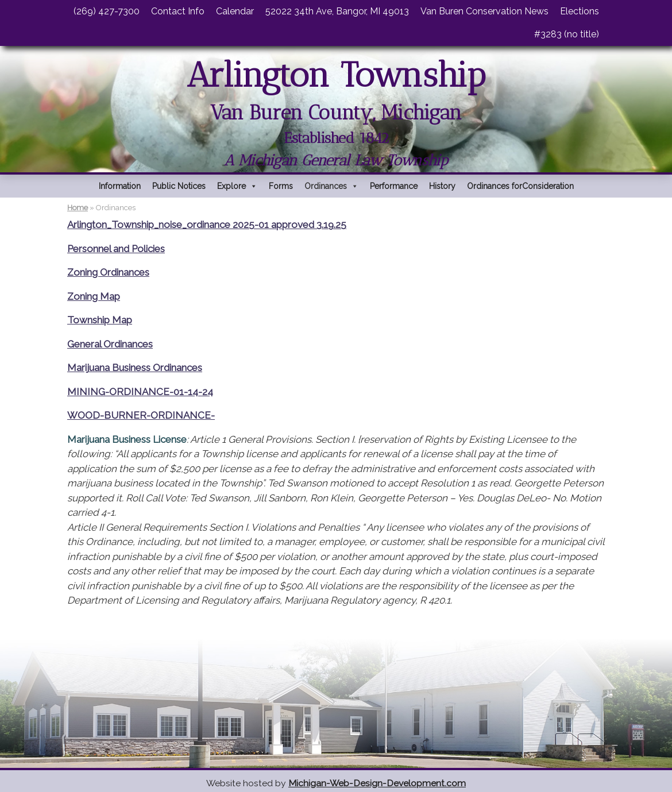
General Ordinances (110, 344)
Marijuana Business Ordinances (135, 368)
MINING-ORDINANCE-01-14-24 (140, 392)
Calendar (235, 11)
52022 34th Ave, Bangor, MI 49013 (337, 11)
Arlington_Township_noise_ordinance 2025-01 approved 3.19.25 (207, 225)
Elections (580, 11)
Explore (237, 186)
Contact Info (178, 11)
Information (120, 186)
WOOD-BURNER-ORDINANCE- (141, 415)
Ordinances (331, 186)
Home (78, 208)
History (442, 186)
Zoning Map (94, 296)
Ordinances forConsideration (520, 186)
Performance (394, 186)
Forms (281, 186)
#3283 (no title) (567, 34)
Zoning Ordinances (108, 272)
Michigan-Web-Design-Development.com (377, 783)
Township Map (100, 320)
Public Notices (179, 186)
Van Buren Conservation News (484, 11)
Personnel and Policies (116, 249)
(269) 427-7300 (107, 11)
